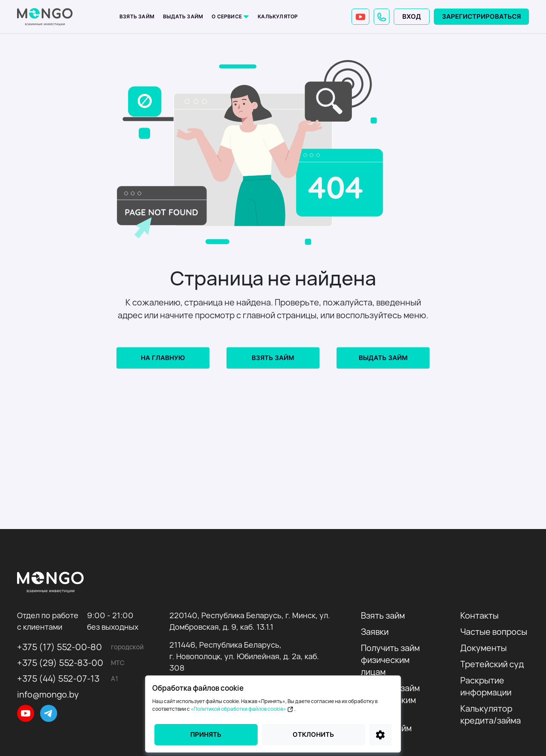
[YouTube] (360, 17)
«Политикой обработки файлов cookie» (243, 709)
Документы (484, 648)
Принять (206, 734)
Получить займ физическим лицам (390, 660)
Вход (412, 16)
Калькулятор (278, 16)
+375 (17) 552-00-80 (60, 647)
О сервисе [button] (227, 16)
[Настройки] (380, 735)
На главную (163, 358)
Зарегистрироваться (481, 16)
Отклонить (313, 734)
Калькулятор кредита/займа (491, 714)
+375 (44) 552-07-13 (58, 679)
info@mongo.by (48, 694)
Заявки (375, 632)
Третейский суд (492, 664)
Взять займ (137, 16)
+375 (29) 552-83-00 (60, 663)
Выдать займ (183, 16)
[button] (382, 17)
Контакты (479, 615)
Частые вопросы (494, 632)
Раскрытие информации (486, 686)
